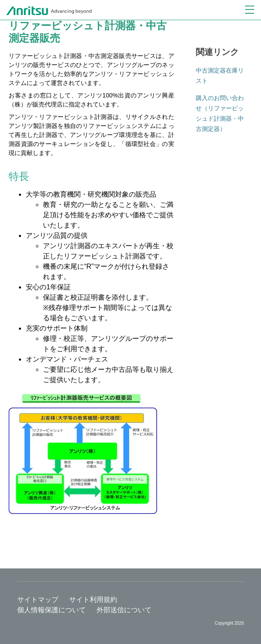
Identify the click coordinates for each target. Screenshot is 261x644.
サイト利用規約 (93, 600)
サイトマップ (38, 600)
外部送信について (124, 610)
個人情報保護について (52, 610)
